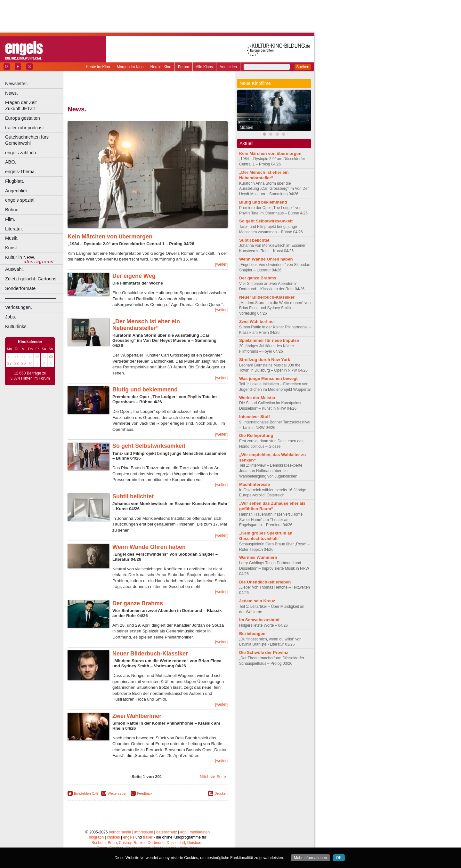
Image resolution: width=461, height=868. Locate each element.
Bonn (112, 843)
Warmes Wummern (258, 557)
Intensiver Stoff (255, 417)
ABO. (11, 162)
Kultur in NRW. (20, 257)
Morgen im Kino (130, 67)
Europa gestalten (23, 118)
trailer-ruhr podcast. (25, 128)
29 (24, 364)
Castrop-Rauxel (132, 843)
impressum (144, 832)
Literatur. (14, 229)
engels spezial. (20, 200)
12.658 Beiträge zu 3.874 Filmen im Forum (30, 376)
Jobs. (11, 317)
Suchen (303, 67)
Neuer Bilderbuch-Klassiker (150, 654)
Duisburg (195, 843)
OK (339, 858)
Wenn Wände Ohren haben (149, 547)
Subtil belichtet (133, 496)
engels (129, 837)
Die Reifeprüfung (256, 435)
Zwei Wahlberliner (137, 716)
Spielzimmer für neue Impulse (269, 340)
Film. (10, 219)
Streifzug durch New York (265, 360)
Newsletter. (16, 84)
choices (113, 837)
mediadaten (200, 832)
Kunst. (12, 248)
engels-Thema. (20, 172)
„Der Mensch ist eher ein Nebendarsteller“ (146, 325)
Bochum (99, 843)
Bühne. (12, 210)
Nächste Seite (213, 777)
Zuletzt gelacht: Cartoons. (31, 279)
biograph (96, 837)
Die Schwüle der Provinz (264, 652)
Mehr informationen (310, 858)
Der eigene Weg (134, 276)
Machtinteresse (255, 484)
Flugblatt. (15, 181)
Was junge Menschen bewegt (268, 378)
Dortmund (156, 843)
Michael (246, 127)
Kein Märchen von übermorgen (110, 237)
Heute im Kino (98, 67)
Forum (184, 67)
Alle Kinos (204, 67)
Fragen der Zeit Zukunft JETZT (35, 105)
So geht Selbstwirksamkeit (149, 446)
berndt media (120, 832)
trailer (148, 837)
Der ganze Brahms (138, 603)
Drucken (221, 793)
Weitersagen (117, 793)
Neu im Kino (161, 67)
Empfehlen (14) (86, 793)
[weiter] (221, 264)
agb (183, 832)
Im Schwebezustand (259, 620)
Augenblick (16, 191)
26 (51, 356)
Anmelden (228, 67)
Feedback (145, 793)
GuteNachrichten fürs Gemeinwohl (27, 140)
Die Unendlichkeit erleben (265, 582)
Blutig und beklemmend (145, 390)
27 (9, 364)
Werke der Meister (257, 398)
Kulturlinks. (16, 326)
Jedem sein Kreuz (257, 601)
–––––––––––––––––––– (31, 298)
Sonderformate (20, 288)
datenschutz (167, 832)
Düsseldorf (176, 843)
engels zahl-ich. (21, 153)
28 (16, 364)
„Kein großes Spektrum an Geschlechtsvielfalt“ (266, 536)
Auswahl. (14, 269)
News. (12, 93)
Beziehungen (252, 634)
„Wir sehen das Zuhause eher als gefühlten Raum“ (272, 506)
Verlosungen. (19, 307)
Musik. (12, 238)
